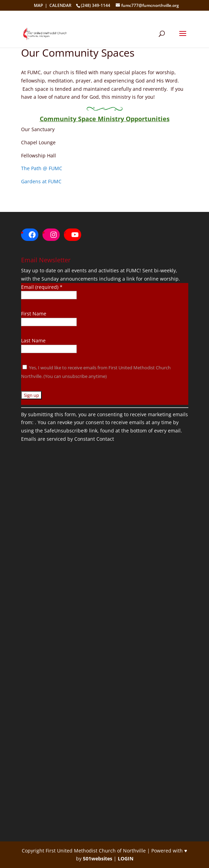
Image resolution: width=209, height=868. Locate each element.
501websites (98, 859)
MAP (38, 5)
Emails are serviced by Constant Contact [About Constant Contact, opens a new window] (68, 439)
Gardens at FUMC (41, 181)
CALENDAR (60, 5)
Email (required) (42, 287)
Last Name (33, 340)
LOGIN (126, 859)
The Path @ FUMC (42, 168)
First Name (34, 314)
